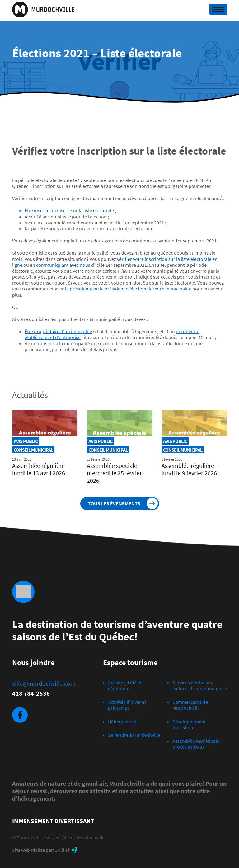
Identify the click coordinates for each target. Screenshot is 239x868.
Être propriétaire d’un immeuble (58, 331)
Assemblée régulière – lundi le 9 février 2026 (190, 469)
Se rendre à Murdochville (134, 735)
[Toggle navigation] (218, 9)
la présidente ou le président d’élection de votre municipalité (128, 289)
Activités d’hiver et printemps (127, 705)
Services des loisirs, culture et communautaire (200, 686)
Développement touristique (189, 724)
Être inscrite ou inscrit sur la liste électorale (69, 210)
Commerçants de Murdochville (190, 705)
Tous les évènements (114, 503)
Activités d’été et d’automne (125, 686)
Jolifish (63, 850)
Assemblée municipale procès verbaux (196, 744)
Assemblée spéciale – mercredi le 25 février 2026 (114, 473)
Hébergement (122, 722)
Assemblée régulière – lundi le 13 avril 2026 (41, 469)
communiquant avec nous (63, 265)
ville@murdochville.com (44, 683)
